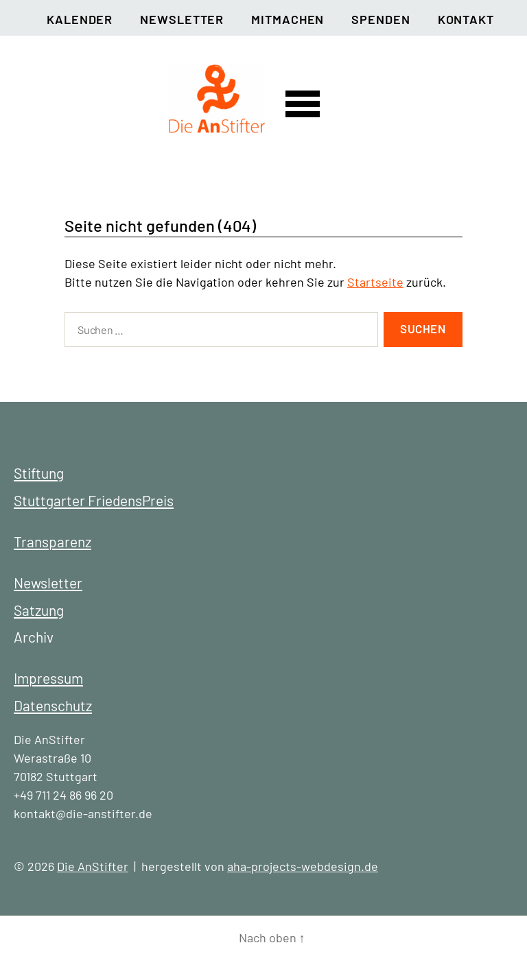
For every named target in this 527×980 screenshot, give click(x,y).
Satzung (39, 610)
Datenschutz (53, 705)
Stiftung (39, 473)
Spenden (380, 19)
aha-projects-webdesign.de (303, 866)
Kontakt (466, 19)
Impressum (48, 678)
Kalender (80, 19)
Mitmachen (288, 19)
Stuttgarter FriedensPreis (94, 500)
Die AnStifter (93, 866)
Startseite (375, 282)
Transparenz (52, 541)
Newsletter (182, 19)
